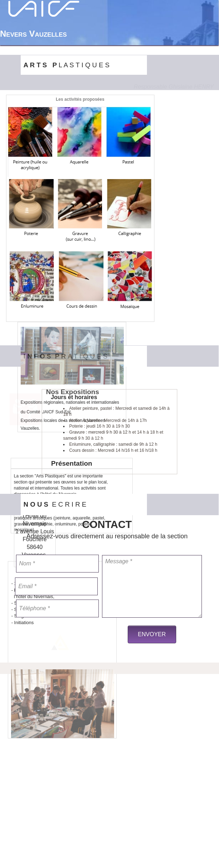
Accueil (205, 35)
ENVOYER (152, 634)
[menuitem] (205, 35)
